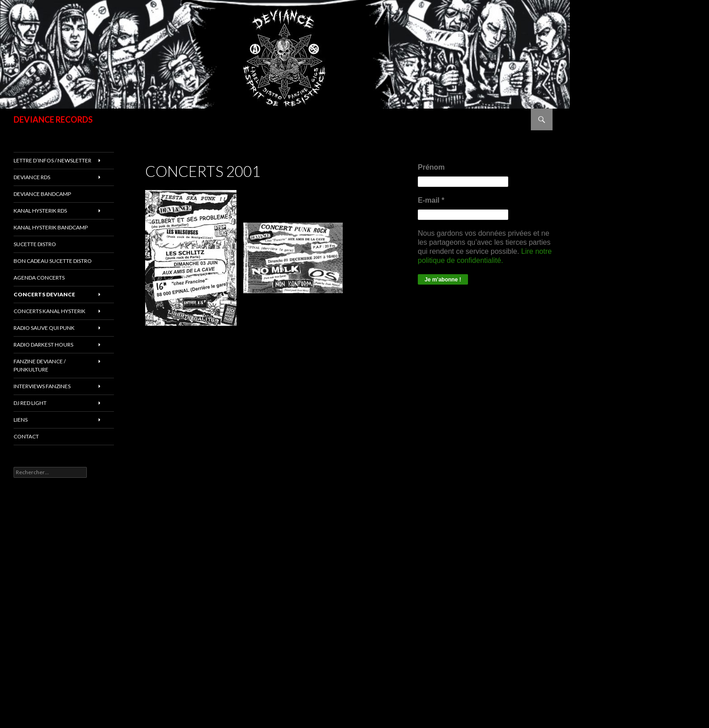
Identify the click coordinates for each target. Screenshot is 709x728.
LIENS (21, 420)
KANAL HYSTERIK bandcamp (51, 227)
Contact (26, 436)
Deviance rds (32, 177)
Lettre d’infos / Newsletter (52, 160)
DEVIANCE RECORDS (53, 119)
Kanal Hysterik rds (40, 211)
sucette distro (35, 244)
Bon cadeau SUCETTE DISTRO (53, 261)
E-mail (431, 200)
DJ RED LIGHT (30, 403)
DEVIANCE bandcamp (42, 194)
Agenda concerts (39, 278)
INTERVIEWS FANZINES (42, 386)
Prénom (431, 167)
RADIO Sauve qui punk (44, 328)
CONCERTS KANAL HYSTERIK (50, 311)
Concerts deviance (44, 294)
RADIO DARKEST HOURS (43, 345)
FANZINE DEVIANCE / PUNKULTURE (40, 365)
